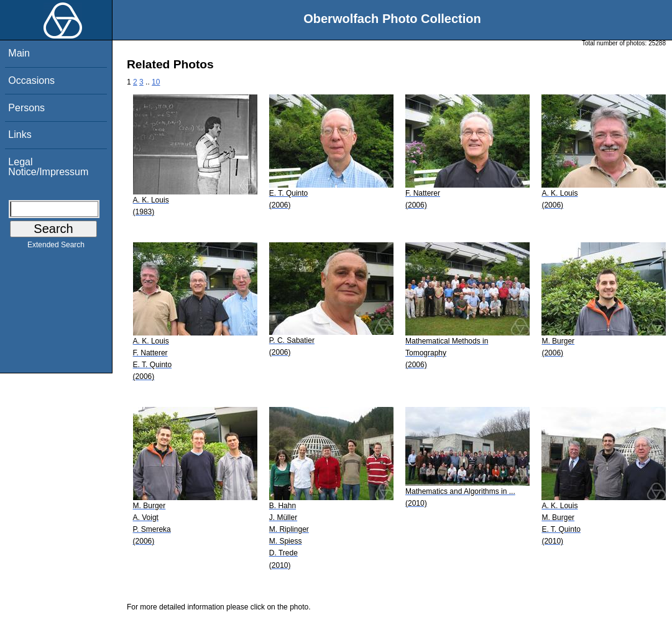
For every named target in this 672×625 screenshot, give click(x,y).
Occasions (31, 80)
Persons (26, 108)
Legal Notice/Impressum (48, 167)
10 (156, 82)
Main (19, 53)
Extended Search (56, 247)
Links (20, 135)
